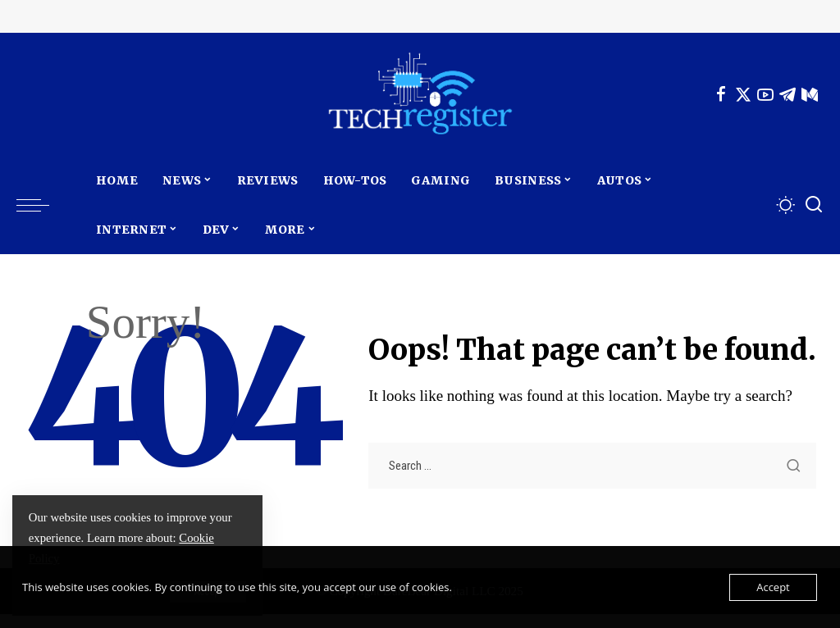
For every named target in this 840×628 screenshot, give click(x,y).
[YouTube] (765, 94)
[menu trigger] (41, 205)
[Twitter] (743, 94)
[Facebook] (721, 94)
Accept (773, 587)
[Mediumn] (810, 94)
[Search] (814, 205)
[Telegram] (787, 94)
